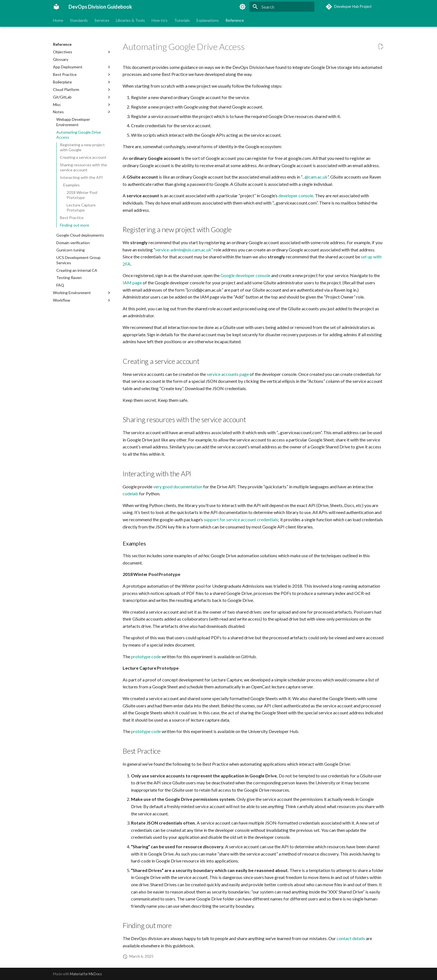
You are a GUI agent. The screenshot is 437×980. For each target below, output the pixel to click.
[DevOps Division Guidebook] (56, 7)
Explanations (208, 20)
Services (102, 20)
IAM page (132, 283)
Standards (79, 20)
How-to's (160, 20)
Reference (235, 20)
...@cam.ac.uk (315, 177)
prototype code (146, 656)
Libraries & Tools (130, 20)
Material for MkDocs (86, 974)
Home (58, 20)
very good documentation (178, 487)
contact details (351, 938)
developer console (296, 195)
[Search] (282, 7)
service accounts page (228, 374)
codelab (130, 493)
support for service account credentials (241, 519)
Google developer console (245, 275)
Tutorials (182, 20)
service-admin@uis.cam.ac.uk (183, 250)
